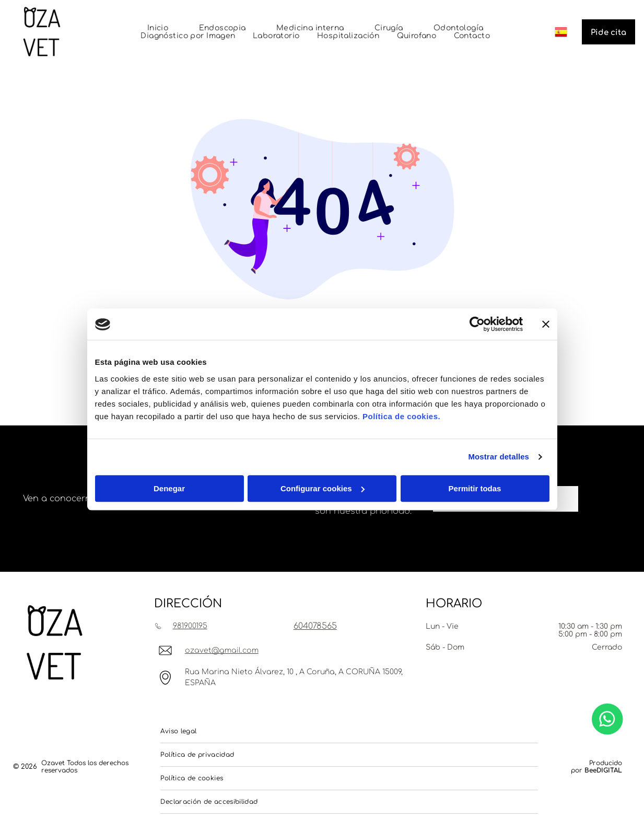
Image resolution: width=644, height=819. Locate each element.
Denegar (169, 488)
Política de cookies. (401, 416)
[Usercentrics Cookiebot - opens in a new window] (477, 325)
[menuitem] (158, 28)
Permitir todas (475, 488)
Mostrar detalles (499, 457)
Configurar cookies (323, 488)
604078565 (315, 626)
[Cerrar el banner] (546, 325)
